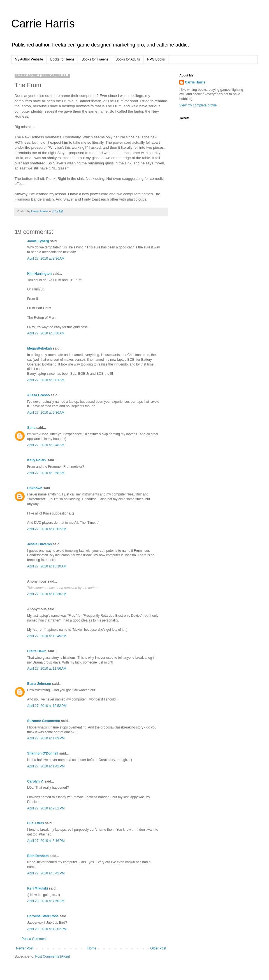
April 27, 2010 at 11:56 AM (47, 669)
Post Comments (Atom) (53, 956)
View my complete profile (198, 105)
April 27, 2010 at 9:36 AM (46, 413)
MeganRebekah (40, 348)
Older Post (158, 948)
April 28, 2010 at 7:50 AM (46, 901)
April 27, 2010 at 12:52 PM (47, 706)
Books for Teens (62, 59)
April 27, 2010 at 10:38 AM (47, 594)
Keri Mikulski (38, 888)
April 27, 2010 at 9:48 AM (46, 445)
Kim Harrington (39, 274)
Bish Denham (38, 856)
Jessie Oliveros (40, 544)
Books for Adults (128, 59)
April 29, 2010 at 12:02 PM (47, 929)
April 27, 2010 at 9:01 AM (46, 380)
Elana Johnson (39, 684)
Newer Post (25, 948)
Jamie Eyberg (38, 241)
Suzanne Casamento (44, 721)
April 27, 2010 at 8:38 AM (46, 333)
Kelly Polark (37, 460)
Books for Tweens (95, 59)
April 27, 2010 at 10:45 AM (47, 636)
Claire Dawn (37, 651)
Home (92, 948)
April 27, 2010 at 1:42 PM (46, 766)
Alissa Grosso (39, 395)
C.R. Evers (36, 823)
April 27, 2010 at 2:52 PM (46, 808)
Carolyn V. (35, 781)
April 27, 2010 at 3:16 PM (46, 841)
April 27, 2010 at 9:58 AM (46, 473)
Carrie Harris (43, 24)
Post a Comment (34, 939)
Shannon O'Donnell (43, 753)
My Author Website (29, 59)
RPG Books (156, 59)
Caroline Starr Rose (43, 916)
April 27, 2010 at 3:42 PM (46, 873)
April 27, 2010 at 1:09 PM (46, 738)
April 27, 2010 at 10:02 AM (47, 529)
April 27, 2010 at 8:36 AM (46, 259)
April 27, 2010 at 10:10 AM (47, 566)
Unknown (35, 488)
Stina (31, 428)
